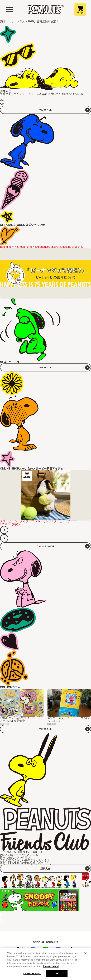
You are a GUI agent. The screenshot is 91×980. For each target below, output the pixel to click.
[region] (45, 964)
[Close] (85, 953)
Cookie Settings (32, 973)
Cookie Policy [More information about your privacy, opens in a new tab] (51, 967)
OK (57, 973)
